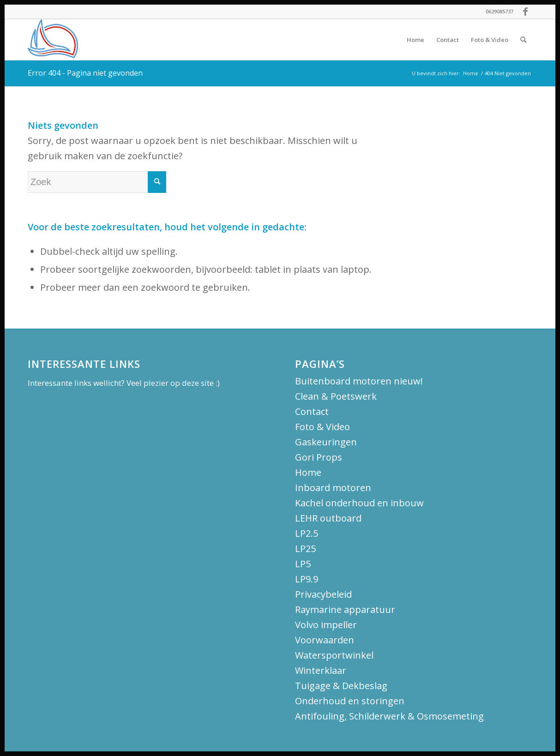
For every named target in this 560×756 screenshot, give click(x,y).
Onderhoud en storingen (350, 701)
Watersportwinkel (334, 655)
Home (308, 472)
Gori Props (319, 457)
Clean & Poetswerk (336, 396)
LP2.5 (307, 533)
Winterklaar (321, 670)
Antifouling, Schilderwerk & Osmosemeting (389, 716)
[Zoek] (523, 40)
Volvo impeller (326, 625)
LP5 (303, 564)
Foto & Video (322, 427)
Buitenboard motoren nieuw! (359, 381)
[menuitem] (415, 40)
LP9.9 (307, 579)
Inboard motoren (333, 488)
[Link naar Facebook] (525, 12)
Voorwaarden (325, 640)
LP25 (305, 549)
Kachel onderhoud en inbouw (359, 503)
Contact (312, 411)
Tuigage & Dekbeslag (341, 686)
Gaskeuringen (326, 442)
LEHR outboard (328, 518)
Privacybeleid (323, 594)
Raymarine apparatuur (345, 609)
